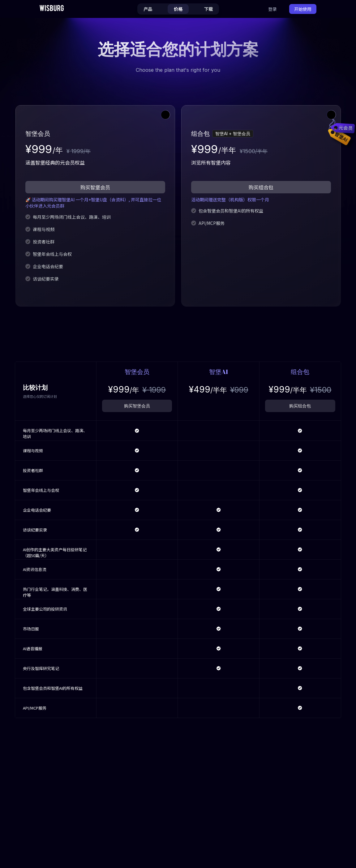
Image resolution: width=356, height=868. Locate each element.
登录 (272, 9)
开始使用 (303, 9)
